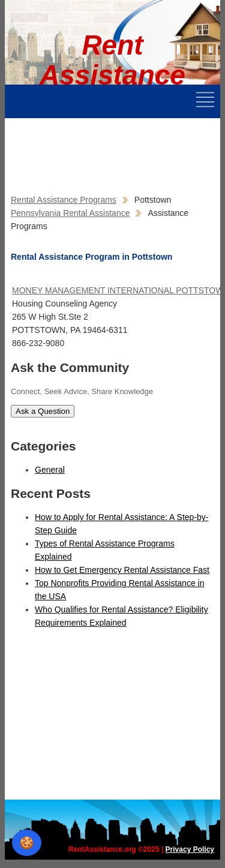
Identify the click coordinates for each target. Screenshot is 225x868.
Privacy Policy (190, 849)
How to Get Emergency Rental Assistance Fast (122, 570)
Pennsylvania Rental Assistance (70, 213)
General (50, 470)
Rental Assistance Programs (64, 200)
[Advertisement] (101, 148)
